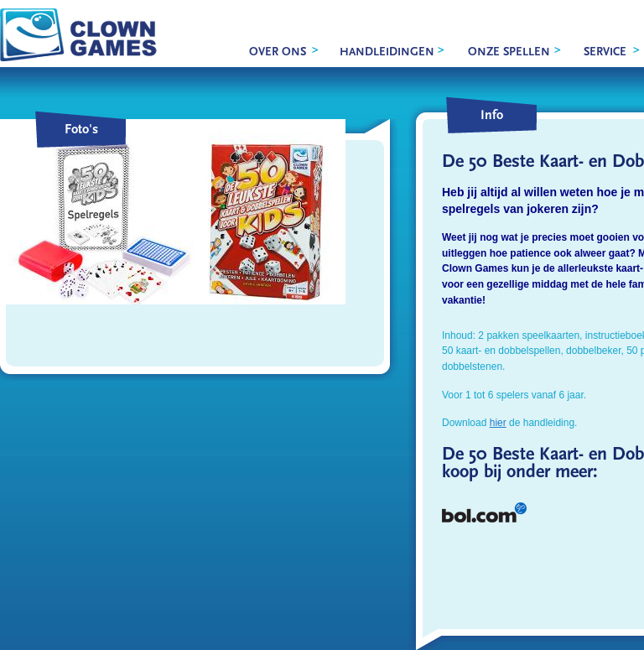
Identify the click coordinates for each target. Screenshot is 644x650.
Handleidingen (387, 52)
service (605, 52)
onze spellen (509, 52)
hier (498, 423)
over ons (278, 52)
